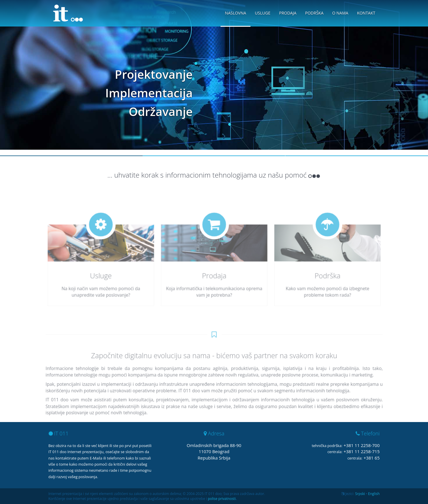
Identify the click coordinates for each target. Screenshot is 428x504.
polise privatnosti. (222, 499)
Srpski (360, 494)
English (374, 494)
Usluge (263, 13)
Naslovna (236, 13)
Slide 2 (214, 156)
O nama (340, 13)
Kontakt (366, 13)
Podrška (314, 13)
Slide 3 (357, 156)
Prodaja (288, 13)
